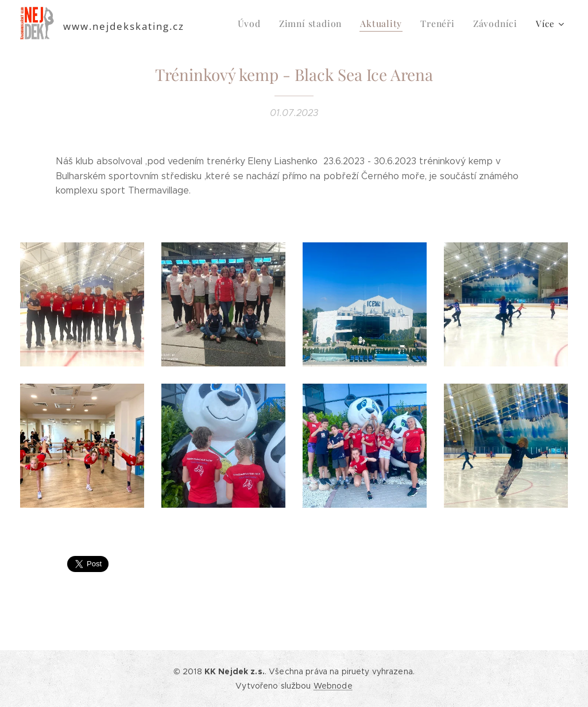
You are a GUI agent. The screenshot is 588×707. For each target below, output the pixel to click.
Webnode (333, 686)
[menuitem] (259, 24)
